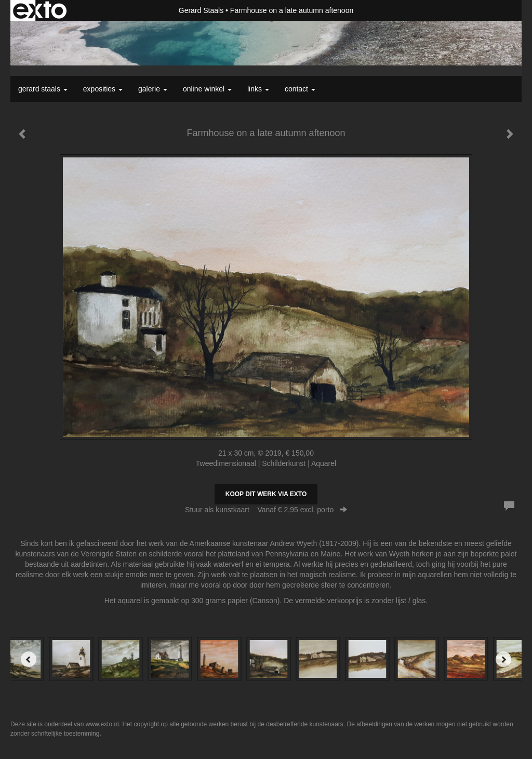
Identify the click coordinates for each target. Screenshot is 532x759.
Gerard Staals (201, 10)
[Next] (503, 659)
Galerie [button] (153, 89)
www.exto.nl (102, 724)
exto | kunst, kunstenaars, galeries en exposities (40, 10)
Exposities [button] (103, 89)
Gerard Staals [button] (43, 89)
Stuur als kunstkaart (266, 510)
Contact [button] (300, 89)
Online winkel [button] (207, 89)
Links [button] (258, 89)
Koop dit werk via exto (266, 494)
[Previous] (29, 659)
